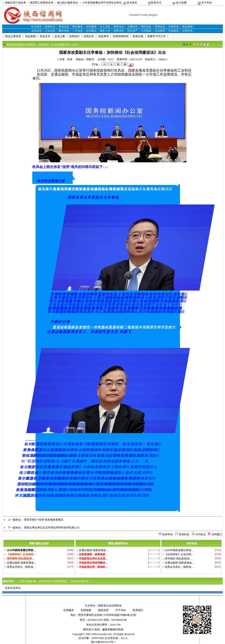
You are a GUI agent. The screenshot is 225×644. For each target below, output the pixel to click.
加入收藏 (181, 3)
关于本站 (207, 3)
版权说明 (103, 610)
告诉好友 (184, 534)
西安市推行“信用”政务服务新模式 (44, 520)
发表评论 (167, 534)
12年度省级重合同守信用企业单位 (102, 3)
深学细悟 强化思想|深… (179, 559)
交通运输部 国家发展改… (22, 563)
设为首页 (132, 3)
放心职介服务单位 (67, 3)
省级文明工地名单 (15, 3)
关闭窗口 (217, 534)
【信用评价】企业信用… (179, 554)
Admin (162, 59)
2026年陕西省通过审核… (179, 550)
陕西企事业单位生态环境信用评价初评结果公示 (52, 528)
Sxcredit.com (105, 634)
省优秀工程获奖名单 (42, 3)
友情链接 (86, 610)
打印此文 (201, 534)
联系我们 (138, 610)
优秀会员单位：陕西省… (21, 567)
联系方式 (156, 3)
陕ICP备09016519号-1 (103, 642)
